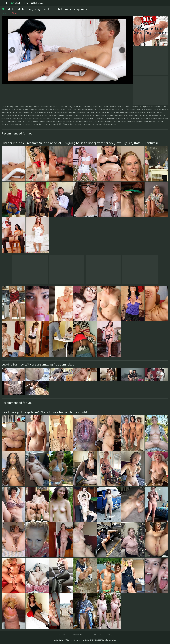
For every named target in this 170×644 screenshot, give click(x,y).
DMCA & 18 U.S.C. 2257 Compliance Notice (99, 640)
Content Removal (73, 640)
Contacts (59, 640)
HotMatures (15, 3)
